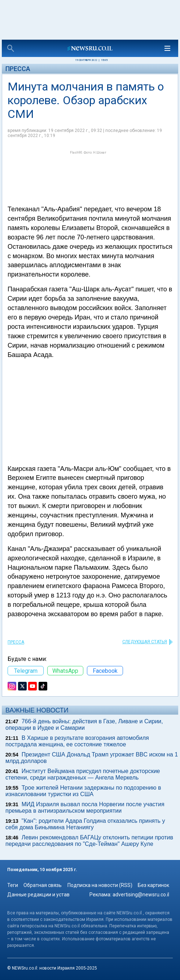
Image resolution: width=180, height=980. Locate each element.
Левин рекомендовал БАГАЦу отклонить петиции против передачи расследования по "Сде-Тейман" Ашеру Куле (89, 841)
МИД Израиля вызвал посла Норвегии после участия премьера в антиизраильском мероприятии (85, 807)
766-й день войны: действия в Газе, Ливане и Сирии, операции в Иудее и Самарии (84, 725)
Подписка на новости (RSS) (100, 885)
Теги (13, 885)
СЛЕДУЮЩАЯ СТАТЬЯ (145, 642)
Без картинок (153, 885)
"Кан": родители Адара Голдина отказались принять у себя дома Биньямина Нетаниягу (85, 824)
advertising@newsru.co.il (141, 895)
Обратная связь (43, 885)
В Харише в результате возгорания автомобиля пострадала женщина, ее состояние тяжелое (77, 741)
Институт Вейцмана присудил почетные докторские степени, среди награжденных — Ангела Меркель (83, 774)
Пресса (18, 69)
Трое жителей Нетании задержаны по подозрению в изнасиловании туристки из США (83, 791)
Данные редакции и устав (38, 895)
